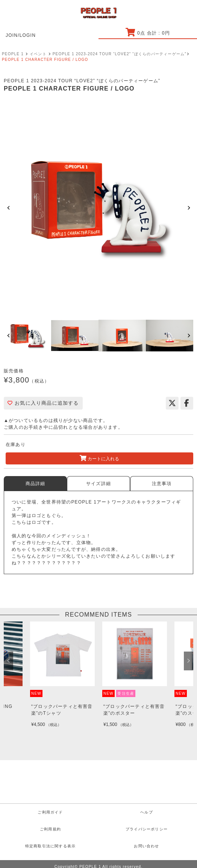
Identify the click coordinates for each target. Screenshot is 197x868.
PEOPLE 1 (13, 54)
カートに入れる (99, 458)
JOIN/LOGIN (21, 35)
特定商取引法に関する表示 (50, 846)
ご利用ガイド (50, 812)
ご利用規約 (50, 829)
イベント (38, 54)
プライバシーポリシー (147, 829)
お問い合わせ (146, 846)
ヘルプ (147, 812)
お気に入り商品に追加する (43, 403)
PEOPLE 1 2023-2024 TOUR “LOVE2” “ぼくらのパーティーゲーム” (120, 54)
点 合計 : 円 (148, 33)
